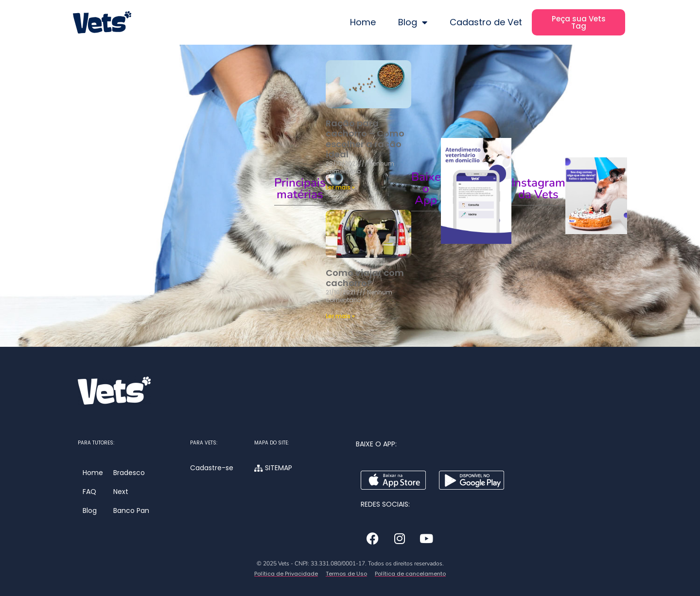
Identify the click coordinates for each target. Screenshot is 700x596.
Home (363, 22)
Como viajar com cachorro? (365, 278)
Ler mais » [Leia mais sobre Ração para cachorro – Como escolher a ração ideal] (340, 187)
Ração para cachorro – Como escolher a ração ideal (365, 139)
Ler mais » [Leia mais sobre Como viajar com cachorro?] (340, 316)
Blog (413, 22)
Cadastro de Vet (486, 22)
